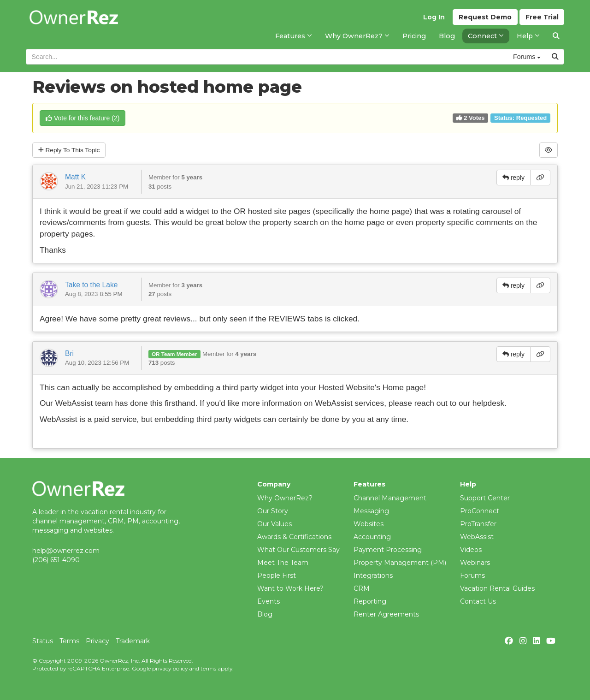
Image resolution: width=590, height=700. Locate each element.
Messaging (371, 511)
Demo (485, 19)
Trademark (133, 641)
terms (208, 668)
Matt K (75, 177)
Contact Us (478, 601)
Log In (434, 19)
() (83, 118)
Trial (542, 19)
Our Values (274, 524)
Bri (69, 353)
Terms (69, 641)
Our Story (273, 511)
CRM (362, 588)
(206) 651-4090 (56, 560)
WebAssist (477, 537)
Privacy (97, 641)
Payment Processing (388, 550)
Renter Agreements (386, 614)
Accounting (372, 537)
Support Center (485, 498)
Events (268, 601)
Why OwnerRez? (285, 498)
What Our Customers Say (298, 550)
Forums (472, 575)
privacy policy (170, 668)
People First (277, 575)
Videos (471, 550)
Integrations (373, 575)
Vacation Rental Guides (497, 588)
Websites (369, 524)
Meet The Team (283, 563)
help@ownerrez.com (66, 551)
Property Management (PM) (400, 563)
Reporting (370, 601)
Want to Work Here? (290, 588)
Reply (70, 150)
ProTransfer (478, 524)
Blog (265, 614)
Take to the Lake (91, 285)
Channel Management (390, 498)
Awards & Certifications (294, 537)
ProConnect (480, 511)
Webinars (475, 563)
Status (43, 641)
